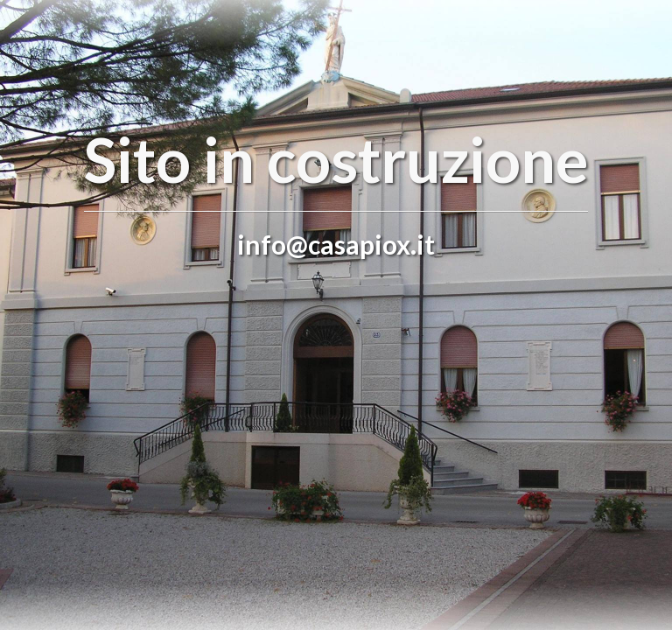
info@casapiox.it (336, 244)
